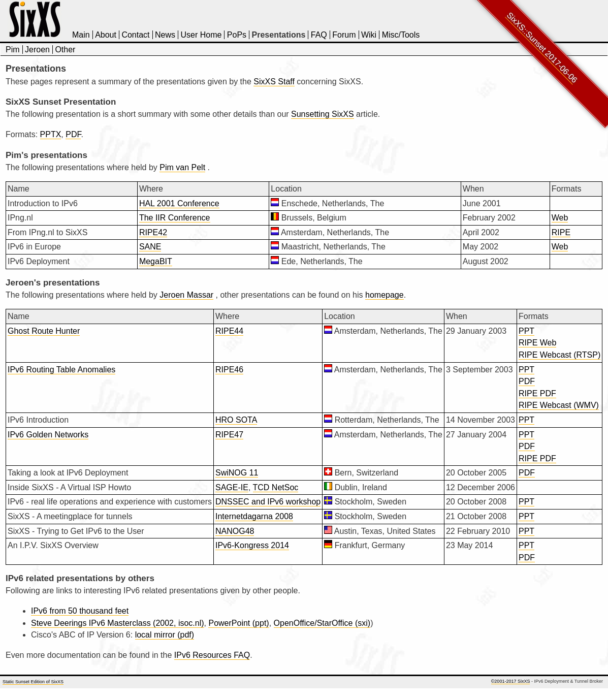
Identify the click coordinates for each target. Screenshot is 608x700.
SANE (150, 247)
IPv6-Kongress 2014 (252, 545)
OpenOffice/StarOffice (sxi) (322, 623)
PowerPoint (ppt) (238, 623)
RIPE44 (229, 331)
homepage (385, 295)
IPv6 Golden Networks (48, 435)
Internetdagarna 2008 (254, 516)
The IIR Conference (175, 218)
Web (560, 218)
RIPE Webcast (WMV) (559, 405)
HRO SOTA (236, 420)
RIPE (561, 232)
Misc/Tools (401, 35)
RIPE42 (153, 232)
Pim (13, 50)
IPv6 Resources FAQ (212, 655)
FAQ (319, 35)
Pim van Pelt (182, 167)
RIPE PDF (537, 393)
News (165, 35)
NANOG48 (235, 531)
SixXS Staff (274, 82)
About (106, 35)
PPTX (51, 134)
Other (65, 50)
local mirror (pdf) (165, 635)
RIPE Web (537, 343)
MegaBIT (156, 261)
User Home (201, 35)
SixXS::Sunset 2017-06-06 (542, 47)
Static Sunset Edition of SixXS (33, 682)
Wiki (369, 35)
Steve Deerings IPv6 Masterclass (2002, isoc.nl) (118, 623)
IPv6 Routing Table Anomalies (61, 370)
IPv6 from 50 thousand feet (80, 611)
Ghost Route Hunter (44, 331)
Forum (344, 35)
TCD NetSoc (276, 487)
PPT (526, 331)
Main (81, 35)
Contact (135, 35)
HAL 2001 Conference (179, 203)
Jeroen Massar (186, 295)
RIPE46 (229, 370)
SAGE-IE (232, 487)
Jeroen (37, 50)
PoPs (237, 35)
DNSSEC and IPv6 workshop (268, 502)
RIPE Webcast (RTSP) (559, 355)
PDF (73, 134)
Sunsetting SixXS (323, 114)
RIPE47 (229, 435)
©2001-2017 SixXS (511, 681)
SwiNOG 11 (237, 473)
